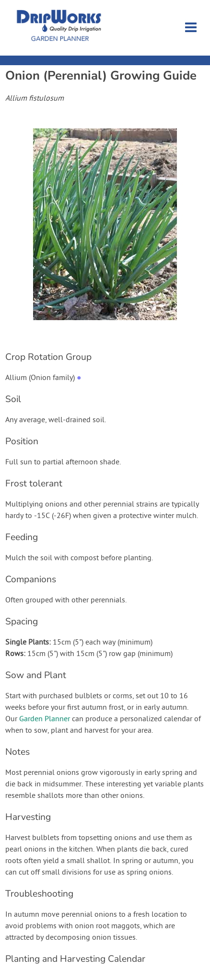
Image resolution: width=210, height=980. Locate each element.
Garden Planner (45, 719)
